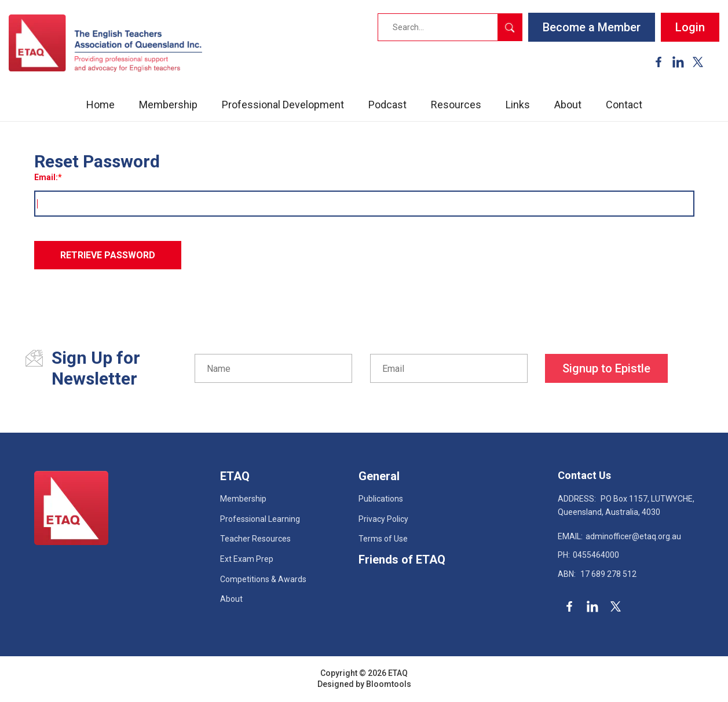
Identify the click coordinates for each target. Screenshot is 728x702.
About (568, 105)
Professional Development (283, 105)
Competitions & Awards (263, 579)
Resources (456, 105)
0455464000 (588, 555)
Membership (168, 105)
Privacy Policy (383, 519)
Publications (381, 499)
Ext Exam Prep (247, 559)
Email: (46, 177)
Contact (624, 105)
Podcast (387, 105)
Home (100, 105)
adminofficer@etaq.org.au (619, 536)
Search (510, 27)
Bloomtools (389, 684)
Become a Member (592, 27)
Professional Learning (260, 519)
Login (690, 27)
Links (518, 105)
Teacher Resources (255, 539)
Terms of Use (383, 539)
